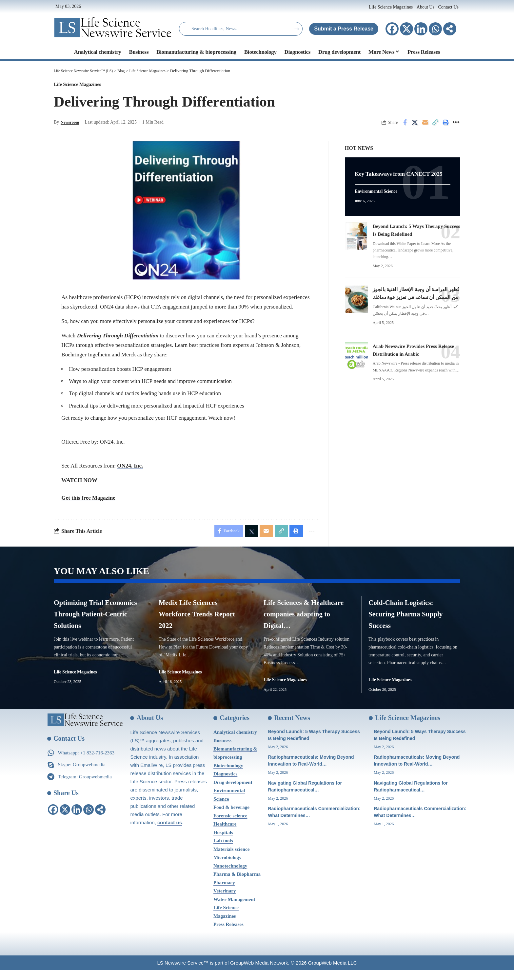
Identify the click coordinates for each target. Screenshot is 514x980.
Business (222, 750)
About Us (425, 7)
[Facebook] (392, 29)
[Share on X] (415, 125)
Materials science (231, 859)
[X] (406, 29)
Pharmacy (224, 892)
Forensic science (230, 825)
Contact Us (448, 7)
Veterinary (225, 901)
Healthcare (225, 834)
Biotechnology (228, 775)
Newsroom (71, 125)
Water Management (234, 909)
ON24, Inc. (130, 468)
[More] (450, 29)
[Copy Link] (435, 125)
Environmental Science (379, 199)
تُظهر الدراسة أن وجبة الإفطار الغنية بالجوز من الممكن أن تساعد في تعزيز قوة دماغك (413, 304)
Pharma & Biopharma (237, 884)
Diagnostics (225, 784)
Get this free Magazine (88, 501)
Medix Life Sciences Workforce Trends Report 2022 (198, 619)
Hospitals (223, 842)
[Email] (425, 125)
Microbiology (227, 867)
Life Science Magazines (391, 7)
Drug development (233, 792)
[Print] (445, 125)
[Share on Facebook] (405, 125)
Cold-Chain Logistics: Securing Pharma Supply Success (411, 619)
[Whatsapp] (435, 29)
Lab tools (223, 850)
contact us (170, 832)
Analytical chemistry (235, 742)
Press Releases (228, 934)
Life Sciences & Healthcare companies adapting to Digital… (307, 619)
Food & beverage (231, 817)
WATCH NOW (79, 483)
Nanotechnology (230, 875)
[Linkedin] (421, 29)
